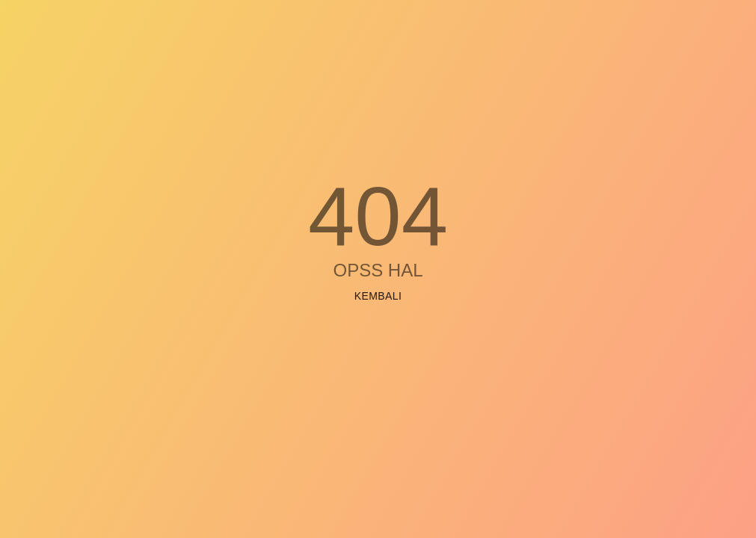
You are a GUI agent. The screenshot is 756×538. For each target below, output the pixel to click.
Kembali (378, 296)
